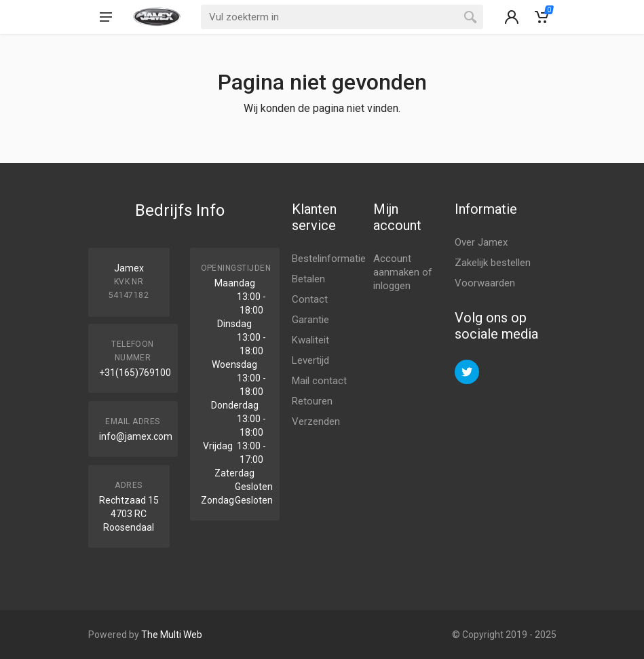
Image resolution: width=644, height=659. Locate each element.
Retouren (312, 401)
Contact (310, 299)
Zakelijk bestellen (493, 263)
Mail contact (319, 381)
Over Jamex (481, 242)
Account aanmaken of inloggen (403, 272)
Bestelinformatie (329, 259)
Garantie (310, 320)
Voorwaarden (485, 283)
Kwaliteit (310, 340)
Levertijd (310, 360)
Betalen (308, 279)
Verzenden (316, 421)
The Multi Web (172, 635)
